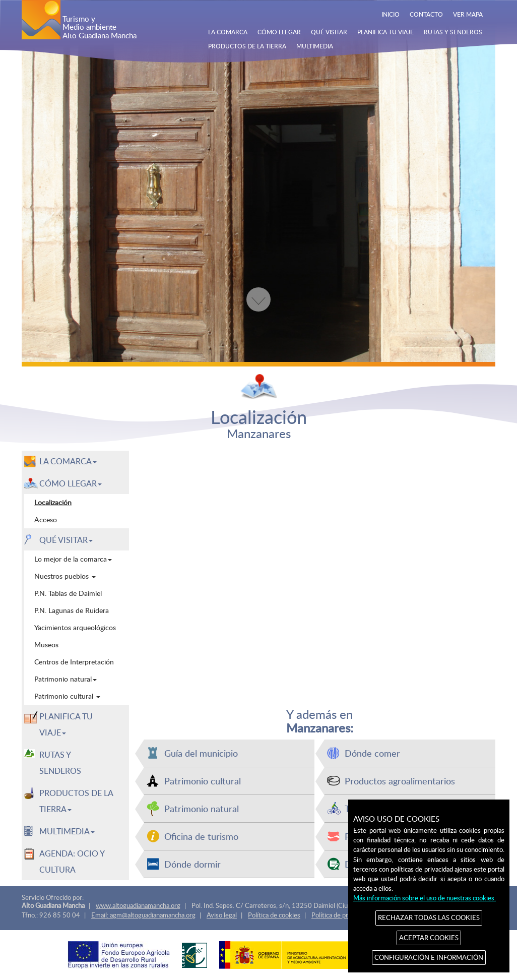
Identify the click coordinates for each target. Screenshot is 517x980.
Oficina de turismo (201, 836)
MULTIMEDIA (315, 46)
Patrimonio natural (202, 808)
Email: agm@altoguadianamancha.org (143, 915)
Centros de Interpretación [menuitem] (74, 662)
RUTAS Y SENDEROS (453, 32)
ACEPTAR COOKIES (429, 938)
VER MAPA (468, 14)
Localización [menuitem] (53, 502)
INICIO (391, 14)
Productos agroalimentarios (400, 781)
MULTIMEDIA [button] (67, 831)
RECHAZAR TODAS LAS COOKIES (429, 917)
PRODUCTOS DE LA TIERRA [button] (76, 801)
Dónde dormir (192, 864)
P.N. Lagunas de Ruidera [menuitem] (72, 610)
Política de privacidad (341, 915)
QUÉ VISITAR (329, 32)
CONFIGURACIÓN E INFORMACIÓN (429, 957)
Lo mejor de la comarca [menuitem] (73, 559)
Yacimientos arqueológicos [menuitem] (75, 627)
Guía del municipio (201, 753)
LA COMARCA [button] (68, 461)
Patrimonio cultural (203, 781)
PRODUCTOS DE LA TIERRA (247, 46)
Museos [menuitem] (46, 645)
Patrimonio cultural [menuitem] (67, 696)
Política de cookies (274, 915)
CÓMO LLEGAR (279, 32)
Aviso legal (222, 915)
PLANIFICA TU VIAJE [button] (66, 724)
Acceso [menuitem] (46, 519)
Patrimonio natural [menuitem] (66, 679)
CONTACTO (426, 14)
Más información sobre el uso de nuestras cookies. (425, 898)
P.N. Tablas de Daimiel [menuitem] (68, 593)
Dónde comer (372, 753)
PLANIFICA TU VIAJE (385, 32)
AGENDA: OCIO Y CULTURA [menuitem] (72, 862)
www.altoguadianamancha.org (138, 905)
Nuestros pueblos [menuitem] (65, 576)
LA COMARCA (228, 32)
